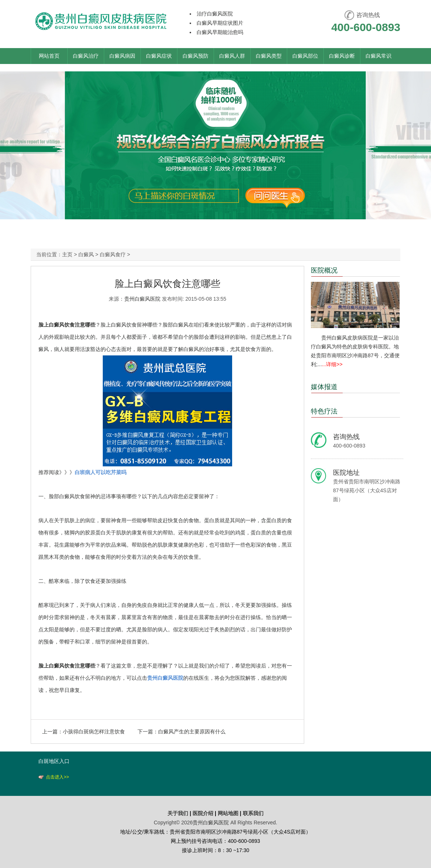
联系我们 (253, 813)
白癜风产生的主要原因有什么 (192, 732)
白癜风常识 (379, 56)
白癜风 (86, 254)
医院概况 (324, 270)
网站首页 (49, 56)
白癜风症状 (159, 56)
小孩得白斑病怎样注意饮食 (94, 732)
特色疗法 (324, 411)
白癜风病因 (122, 56)
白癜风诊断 (342, 56)
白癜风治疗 (86, 56)
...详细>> (332, 364)
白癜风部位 (305, 56)
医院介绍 (204, 813)
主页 (67, 254)
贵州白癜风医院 (142, 299)
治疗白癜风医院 (215, 14)
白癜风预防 (196, 56)
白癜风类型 (269, 56)
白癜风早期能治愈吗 (220, 32)
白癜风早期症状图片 (220, 23)
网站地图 (228, 813)
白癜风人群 (232, 56)
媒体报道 (324, 387)
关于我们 (178, 813)
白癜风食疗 (113, 254)
